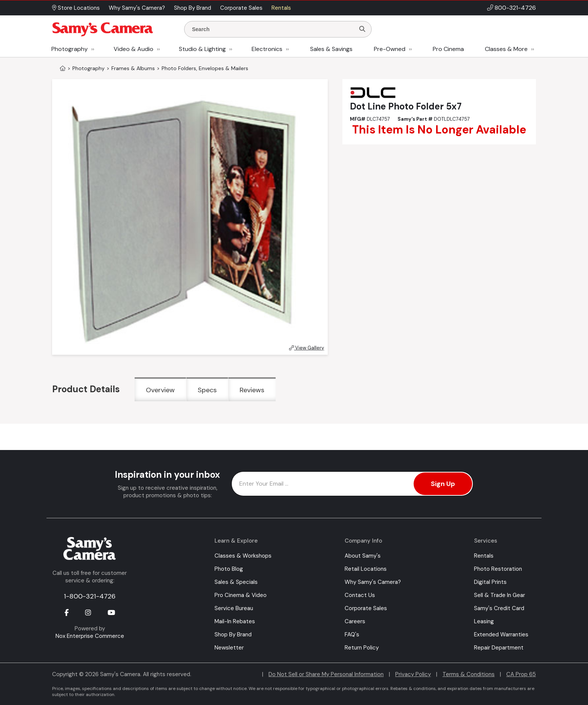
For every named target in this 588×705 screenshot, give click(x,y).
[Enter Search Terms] (273, 29)
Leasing (484, 621)
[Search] (362, 29)
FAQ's (352, 634)
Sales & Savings (331, 49)
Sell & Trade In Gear (499, 595)
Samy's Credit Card (499, 608)
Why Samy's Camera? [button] (137, 8)
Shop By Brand (233, 634)
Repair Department (499, 648)
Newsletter (229, 648)
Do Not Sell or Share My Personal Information (326, 674)
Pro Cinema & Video (241, 595)
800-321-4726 (515, 8)
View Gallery (307, 348)
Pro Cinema (448, 49)
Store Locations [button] (76, 8)
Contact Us (360, 595)
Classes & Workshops (243, 556)
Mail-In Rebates (235, 621)
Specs (207, 390)
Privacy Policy (413, 674)
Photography (70, 49)
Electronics (267, 49)
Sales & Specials (236, 582)
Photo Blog (229, 569)
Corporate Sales (366, 608)
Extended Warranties (501, 634)
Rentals (484, 556)
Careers (355, 621)
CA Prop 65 (521, 674)
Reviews (252, 390)
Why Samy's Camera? (373, 582)
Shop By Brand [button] (193, 8)
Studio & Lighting (202, 49)
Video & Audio (133, 49)
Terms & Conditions (469, 674)
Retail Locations (366, 569)
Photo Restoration (498, 569)
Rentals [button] (281, 8)
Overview (160, 390)
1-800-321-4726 (90, 596)
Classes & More (506, 49)
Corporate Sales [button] (241, 8)
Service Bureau (234, 608)
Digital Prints (490, 582)
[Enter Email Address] (352, 484)
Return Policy (362, 648)
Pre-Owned (390, 49)
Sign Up (443, 484)
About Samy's (363, 556)
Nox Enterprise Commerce (90, 636)
